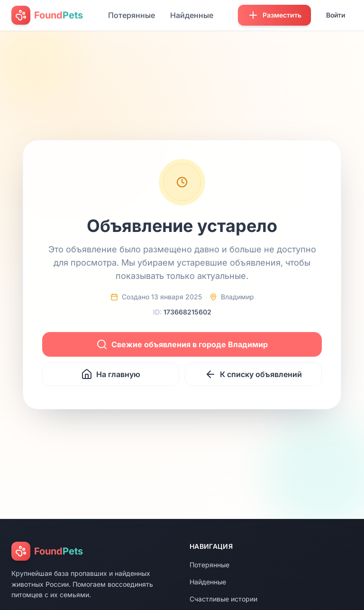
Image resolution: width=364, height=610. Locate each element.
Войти (336, 15)
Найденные (192, 15)
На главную (111, 374)
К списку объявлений (253, 374)
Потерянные (132, 15)
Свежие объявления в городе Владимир (182, 344)
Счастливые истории (223, 599)
